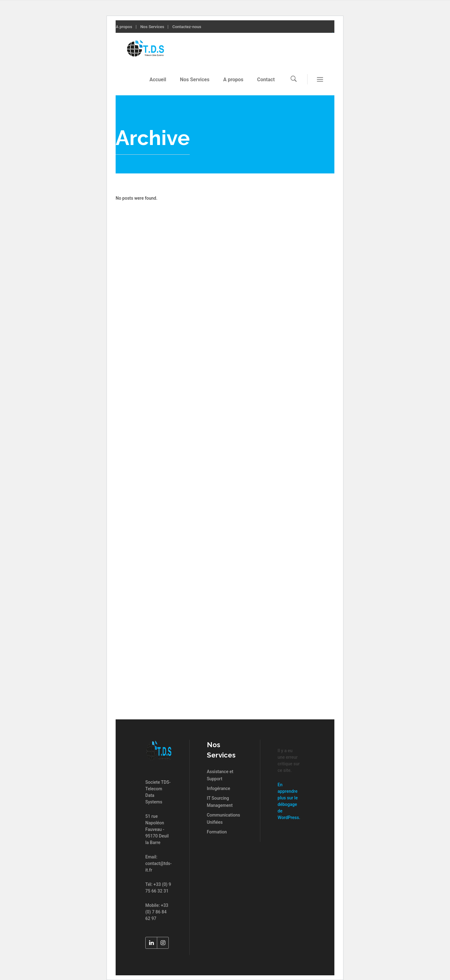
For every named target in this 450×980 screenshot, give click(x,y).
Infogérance (219, 788)
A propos (124, 27)
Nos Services (152, 27)
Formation (217, 832)
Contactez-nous (187, 27)
